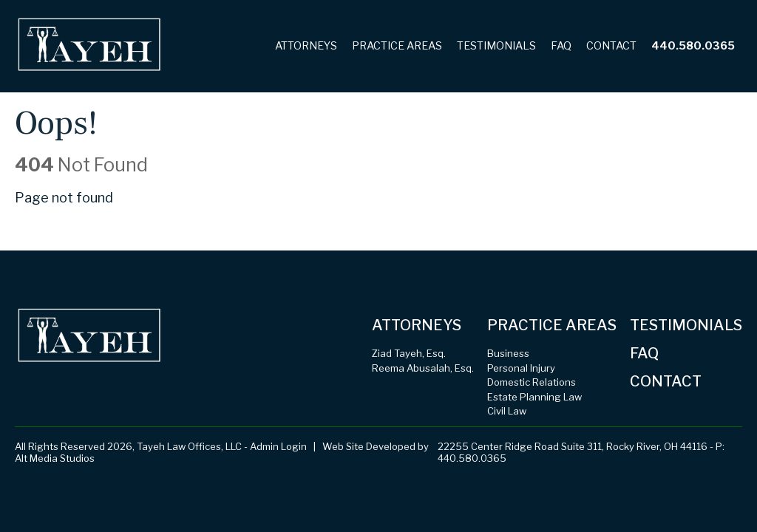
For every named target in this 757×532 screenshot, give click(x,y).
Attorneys (306, 46)
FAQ (561, 46)
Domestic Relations (532, 382)
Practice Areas (397, 46)
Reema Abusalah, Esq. (423, 368)
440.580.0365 (693, 46)
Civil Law (507, 411)
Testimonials (496, 46)
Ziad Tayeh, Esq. (409, 353)
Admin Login (278, 446)
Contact (611, 46)
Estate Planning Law (534, 397)
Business (508, 353)
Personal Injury (521, 368)
